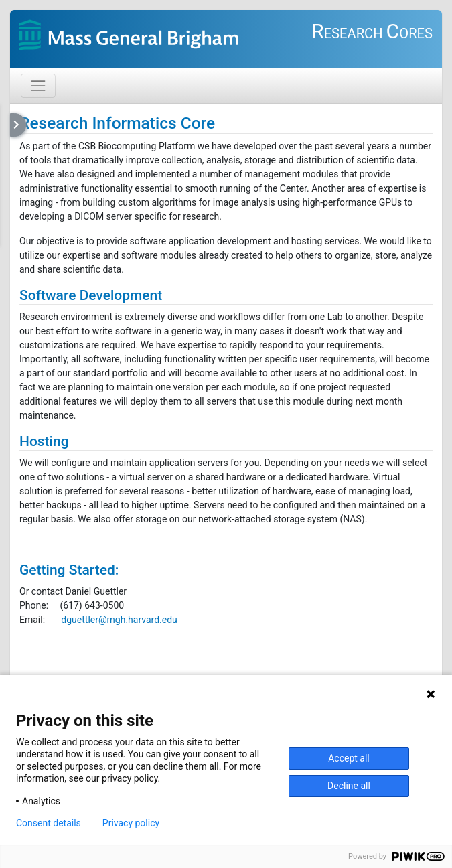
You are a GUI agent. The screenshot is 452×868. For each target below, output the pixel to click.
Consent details (49, 823)
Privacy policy (131, 823)
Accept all (349, 758)
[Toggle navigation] (38, 86)
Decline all (349, 786)
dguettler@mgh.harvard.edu (119, 620)
